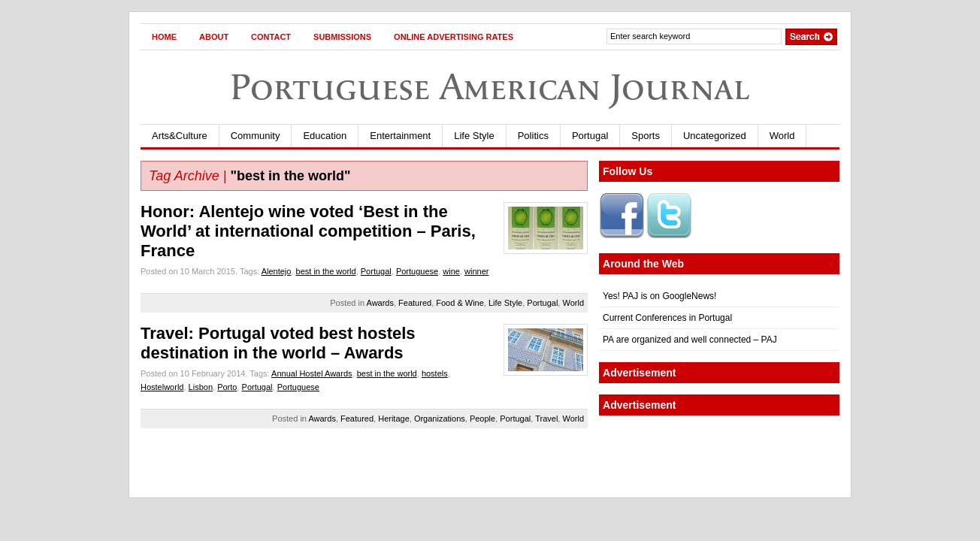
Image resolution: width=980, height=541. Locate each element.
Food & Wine (460, 303)
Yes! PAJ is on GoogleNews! (659, 296)
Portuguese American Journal (490, 87)
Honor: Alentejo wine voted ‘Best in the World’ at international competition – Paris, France (308, 231)
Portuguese (417, 271)
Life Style (474, 136)
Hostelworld (162, 387)
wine (451, 271)
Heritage (394, 419)
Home (164, 37)
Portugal (590, 136)
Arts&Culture (180, 136)
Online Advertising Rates (454, 37)
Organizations (440, 419)
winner (476, 271)
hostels (435, 373)
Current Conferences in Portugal (667, 318)
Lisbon (201, 387)
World (782, 136)
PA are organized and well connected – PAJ (690, 340)
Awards (380, 303)
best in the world (326, 271)
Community (256, 136)
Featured (415, 303)
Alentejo (277, 271)
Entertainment (400, 136)
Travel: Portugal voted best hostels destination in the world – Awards (278, 343)
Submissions (342, 37)
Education (325, 136)
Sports (646, 136)
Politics (533, 136)
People (482, 419)
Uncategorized (715, 136)
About (214, 37)
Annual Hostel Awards (312, 373)
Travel (546, 419)
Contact (271, 37)
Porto (227, 387)
